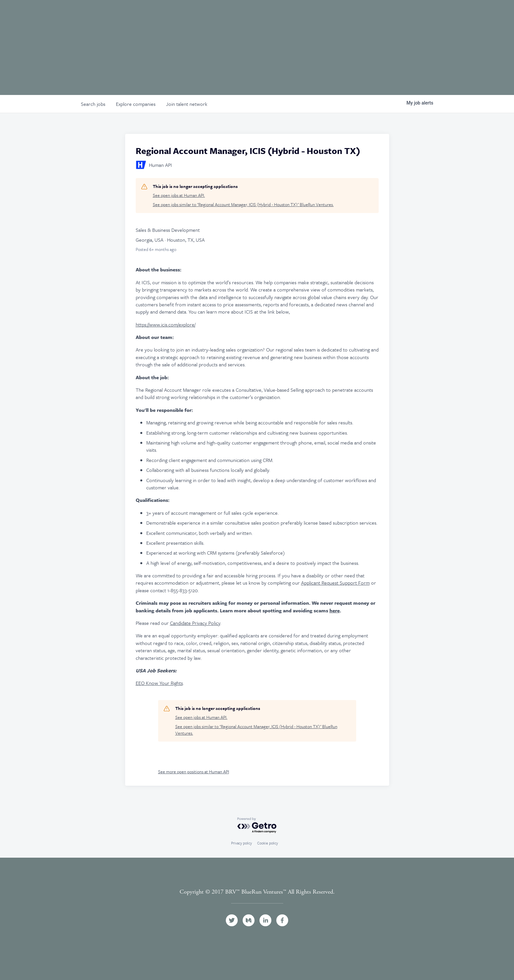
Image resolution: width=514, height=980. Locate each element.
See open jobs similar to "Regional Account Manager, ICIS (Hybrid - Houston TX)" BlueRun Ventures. (243, 205)
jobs (93, 104)
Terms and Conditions (257, 899)
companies (136, 104)
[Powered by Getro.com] (257, 826)
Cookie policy (268, 843)
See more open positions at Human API (194, 772)
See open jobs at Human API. (179, 195)
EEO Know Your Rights (159, 683)
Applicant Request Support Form (335, 583)
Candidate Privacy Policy (195, 623)
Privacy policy (241, 843)
